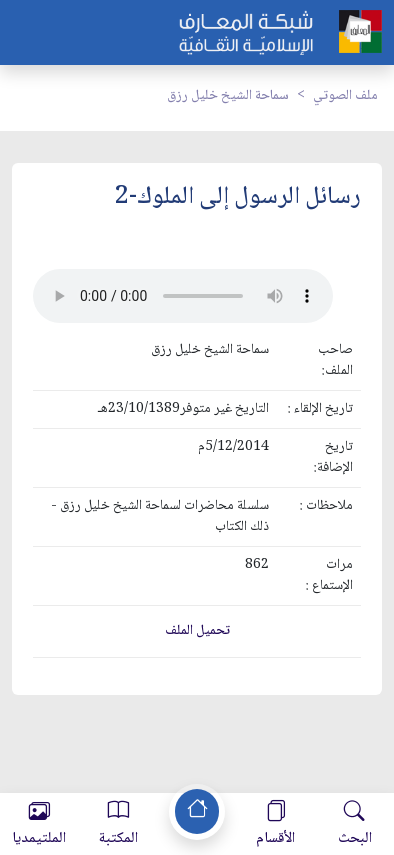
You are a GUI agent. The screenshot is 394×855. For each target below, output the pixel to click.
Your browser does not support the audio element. (183, 296)
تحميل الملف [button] (197, 631)
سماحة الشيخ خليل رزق (228, 96)
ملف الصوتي (345, 96)
